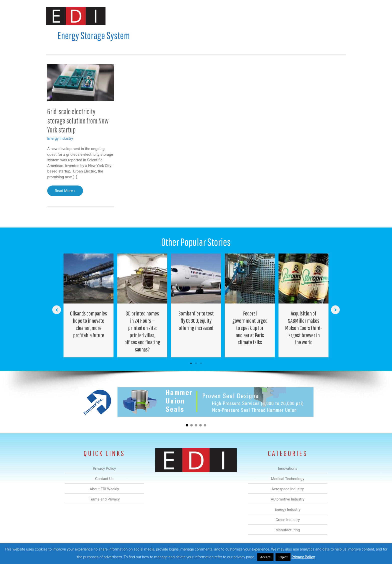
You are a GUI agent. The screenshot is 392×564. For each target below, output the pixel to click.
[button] (338, 16)
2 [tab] (196, 363)
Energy (232, 16)
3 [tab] (201, 363)
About (300, 16)
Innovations (137, 16)
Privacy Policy (303, 557)
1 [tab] (191, 363)
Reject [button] (283, 557)
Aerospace (183, 16)
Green (251, 16)
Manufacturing (275, 16)
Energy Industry (60, 138)
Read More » (65, 192)
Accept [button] (265, 557)
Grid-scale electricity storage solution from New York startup (78, 121)
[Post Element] (89, 305)
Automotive (209, 16)
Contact (320, 16)
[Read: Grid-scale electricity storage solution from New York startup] (81, 82)
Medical (161, 16)
